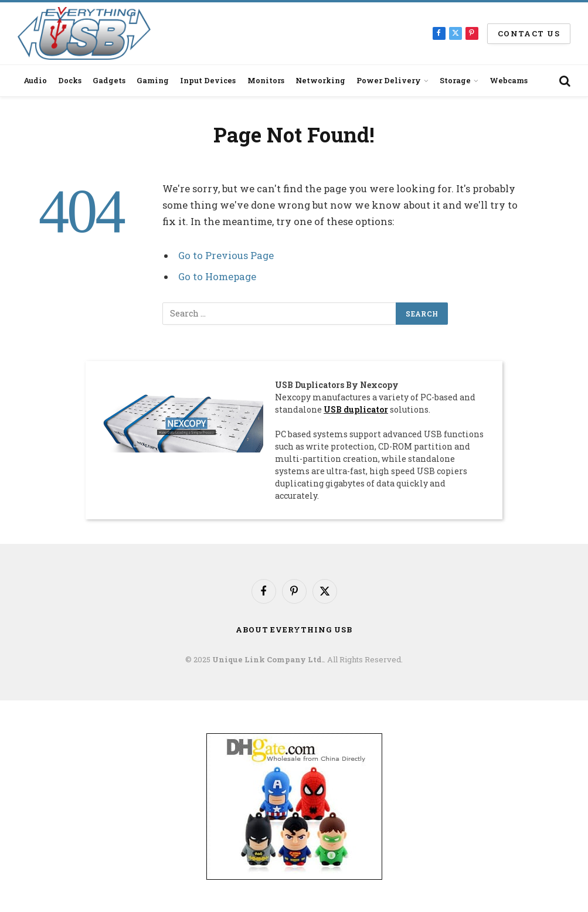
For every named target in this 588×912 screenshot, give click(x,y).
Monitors (266, 80)
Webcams (509, 80)
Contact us (529, 33)
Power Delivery (389, 80)
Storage (455, 80)
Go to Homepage (217, 276)
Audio (35, 80)
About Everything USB (294, 629)
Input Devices (208, 80)
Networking (320, 80)
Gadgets (109, 80)
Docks (70, 80)
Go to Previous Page (226, 255)
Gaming (153, 80)
